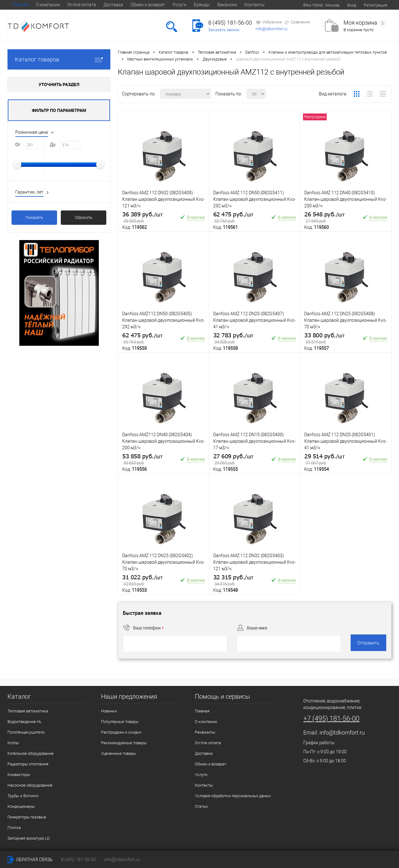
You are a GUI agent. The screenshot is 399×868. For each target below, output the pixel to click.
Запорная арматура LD (29, 838)
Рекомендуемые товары (124, 743)
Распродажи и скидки (121, 732)
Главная (20, 5)
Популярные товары (120, 722)
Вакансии (227, 5)
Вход (352, 5)
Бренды (202, 5)
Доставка (113, 5)
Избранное (269, 22)
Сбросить (84, 217)
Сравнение (297, 22)
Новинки (109, 711)
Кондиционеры (21, 806)
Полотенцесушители (26, 732)
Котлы (13, 743)
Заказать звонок (224, 30)
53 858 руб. (142, 460)
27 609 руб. (233, 460)
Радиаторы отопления (28, 764)
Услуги (179, 5)
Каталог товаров (59, 59)
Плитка (14, 828)
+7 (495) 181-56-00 (331, 719)
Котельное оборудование (31, 753)
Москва (332, 5)
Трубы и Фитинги (23, 796)
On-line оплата (82, 5)
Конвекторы (19, 775)
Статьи (201, 806)
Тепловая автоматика (28, 711)
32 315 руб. (233, 581)
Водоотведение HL (25, 722)
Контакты (255, 5)
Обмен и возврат (148, 5)
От (18, 145)
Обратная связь (30, 860)
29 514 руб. (324, 460)
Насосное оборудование (30, 785)
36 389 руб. (142, 218)
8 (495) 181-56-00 (230, 23)
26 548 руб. (324, 218)
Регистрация (375, 5)
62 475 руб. (233, 218)
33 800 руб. (324, 339)
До (53, 145)
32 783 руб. (233, 339)
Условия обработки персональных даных (233, 796)
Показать (34, 217)
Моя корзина (365, 23)
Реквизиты (205, 732)
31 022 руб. (142, 581)
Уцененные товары (119, 753)
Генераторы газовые (27, 817)
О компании (48, 5)
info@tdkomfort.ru (272, 29)
